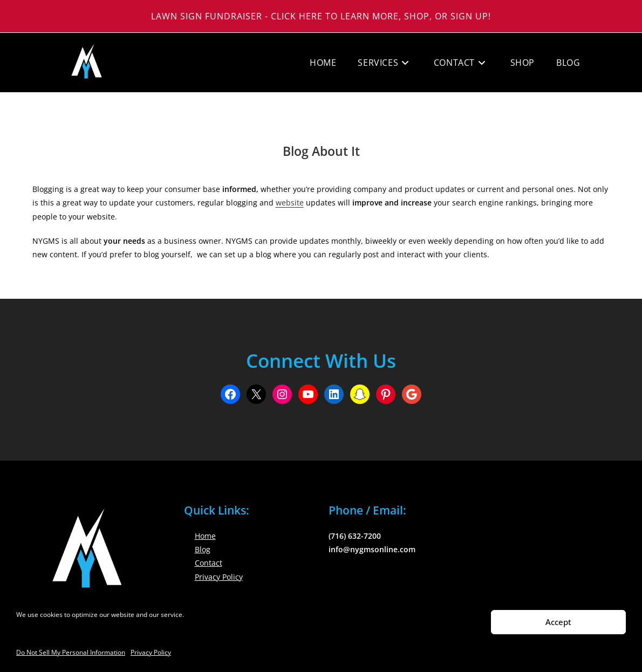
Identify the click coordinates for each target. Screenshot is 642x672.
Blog (203, 549)
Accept (558, 622)
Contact (209, 563)
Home (205, 536)
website (290, 203)
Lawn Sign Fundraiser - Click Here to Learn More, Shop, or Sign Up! (321, 16)
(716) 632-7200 (355, 536)
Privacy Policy (151, 652)
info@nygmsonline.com (372, 549)
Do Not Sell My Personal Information (71, 652)
